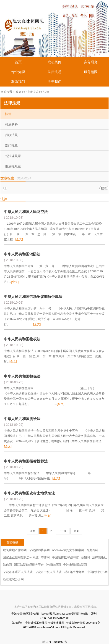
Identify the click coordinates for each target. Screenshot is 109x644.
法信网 (7, 565)
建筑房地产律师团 (15, 550)
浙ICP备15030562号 (54, 642)
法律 (8, 114)
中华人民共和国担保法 (22, 376)
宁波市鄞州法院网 (75, 565)
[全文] (19, 239)
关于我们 (54, 82)
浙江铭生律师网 (74, 572)
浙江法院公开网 (13, 579)
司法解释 (11, 124)
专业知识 (18, 72)
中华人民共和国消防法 (22, 254)
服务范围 (91, 72)
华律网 (45, 557)
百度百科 (92, 550)
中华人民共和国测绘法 (22, 419)
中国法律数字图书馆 (65, 557)
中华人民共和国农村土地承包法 (29, 493)
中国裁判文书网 (97, 572)
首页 (18, 62)
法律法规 (54, 72)
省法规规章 (13, 156)
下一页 (63, 531)
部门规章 (11, 145)
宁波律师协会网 (39, 550)
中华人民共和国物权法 (22, 339)
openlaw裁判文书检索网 (68, 550)
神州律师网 (53, 565)
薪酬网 (85, 557)
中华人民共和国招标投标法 (26, 461)
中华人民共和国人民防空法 (26, 212)
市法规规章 (13, 166)
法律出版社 (100, 557)
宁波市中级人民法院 (48, 572)
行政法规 (11, 135)
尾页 (76, 531)
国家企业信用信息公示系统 (21, 557)
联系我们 (18, 82)
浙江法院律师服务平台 (29, 565)
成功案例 (54, 62)
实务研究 (91, 62)
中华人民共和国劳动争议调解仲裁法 (33, 297)
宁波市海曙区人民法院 (18, 572)
